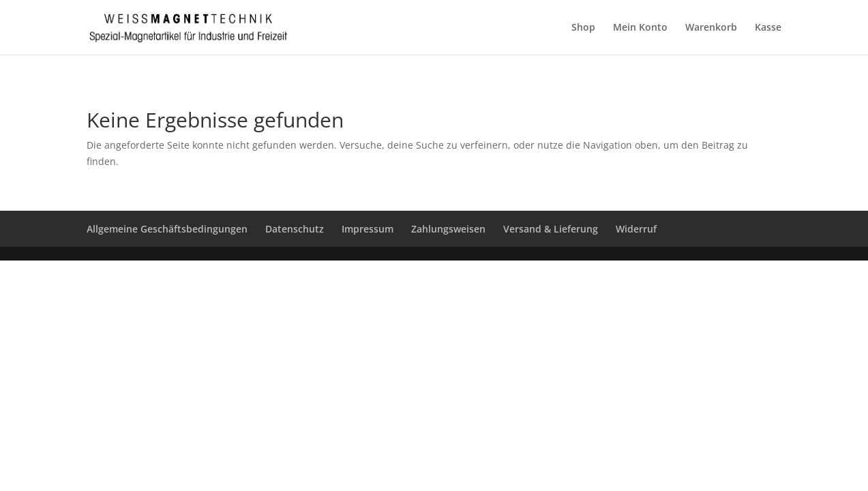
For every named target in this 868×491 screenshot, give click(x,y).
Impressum (368, 229)
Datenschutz (295, 229)
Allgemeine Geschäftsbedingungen (167, 229)
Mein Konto (640, 28)
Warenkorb (711, 28)
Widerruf (636, 229)
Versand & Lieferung (551, 229)
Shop (583, 28)
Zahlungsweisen (448, 229)
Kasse (768, 28)
